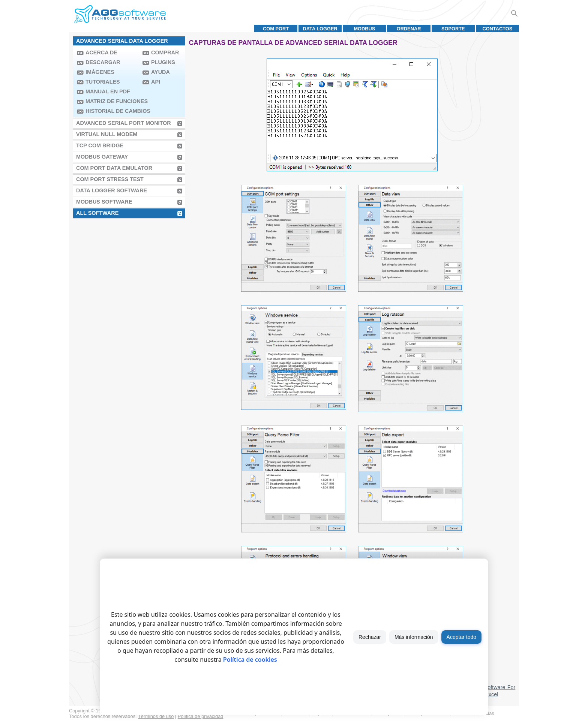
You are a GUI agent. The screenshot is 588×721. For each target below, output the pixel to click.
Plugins (163, 62)
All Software (97, 213)
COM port (276, 29)
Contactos (497, 29)
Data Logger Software (112, 190)
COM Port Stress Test (110, 179)
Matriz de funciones (112, 101)
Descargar (103, 62)
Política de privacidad (201, 716)
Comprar (165, 52)
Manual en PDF (108, 91)
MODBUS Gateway (102, 157)
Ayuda (160, 72)
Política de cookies (250, 660)
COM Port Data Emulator (114, 168)
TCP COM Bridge (100, 145)
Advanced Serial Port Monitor (124, 123)
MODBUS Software (104, 202)
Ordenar (409, 29)
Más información (414, 637)
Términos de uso (156, 716)
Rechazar (370, 637)
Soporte (453, 29)
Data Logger (320, 29)
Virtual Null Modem (107, 134)
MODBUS (364, 29)
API (156, 82)
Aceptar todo (461, 637)
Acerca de (101, 52)
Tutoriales (103, 82)
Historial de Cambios (112, 111)
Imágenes (100, 72)
